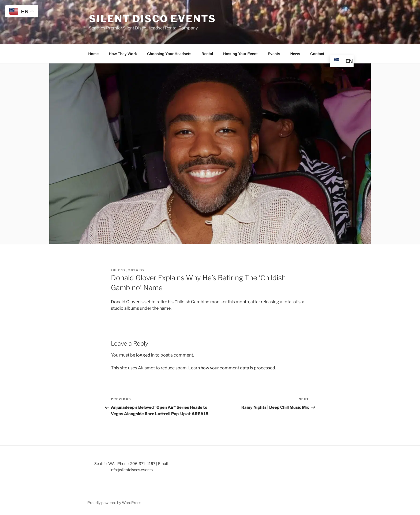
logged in (145, 355)
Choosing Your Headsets (169, 54)
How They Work (123, 54)
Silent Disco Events (152, 19)
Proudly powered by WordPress (114, 503)
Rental (207, 54)
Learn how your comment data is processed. (232, 368)
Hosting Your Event (240, 54)
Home (94, 54)
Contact (317, 54)
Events (274, 54)
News (295, 54)
